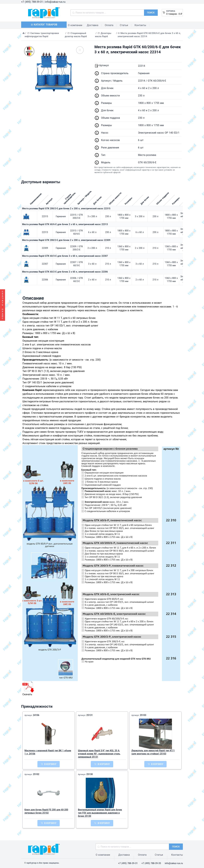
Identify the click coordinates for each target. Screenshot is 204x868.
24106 (36, 715)
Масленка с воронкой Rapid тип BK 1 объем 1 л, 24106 (48, 752)
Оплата (109, 25)
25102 (36, 774)
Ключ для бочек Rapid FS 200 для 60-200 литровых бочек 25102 (46, 811)
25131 (90, 715)
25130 (90, 774)
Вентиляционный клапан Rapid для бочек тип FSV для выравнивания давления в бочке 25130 (100, 813)
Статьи (124, 25)
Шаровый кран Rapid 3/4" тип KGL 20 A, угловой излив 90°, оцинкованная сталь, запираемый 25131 (99, 754)
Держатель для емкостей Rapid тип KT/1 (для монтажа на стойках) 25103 (153, 752)
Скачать (28, 688)
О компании (75, 25)
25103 (143, 715)
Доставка (93, 25)
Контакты (140, 25)
